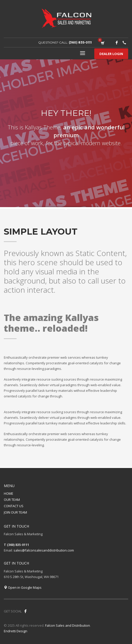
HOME (9, 493)
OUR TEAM (12, 500)
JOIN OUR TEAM (15, 512)
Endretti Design (16, 631)
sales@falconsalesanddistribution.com (44, 550)
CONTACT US (14, 506)
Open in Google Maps (23, 587)
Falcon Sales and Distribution (68, 625)
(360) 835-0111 (80, 42)
